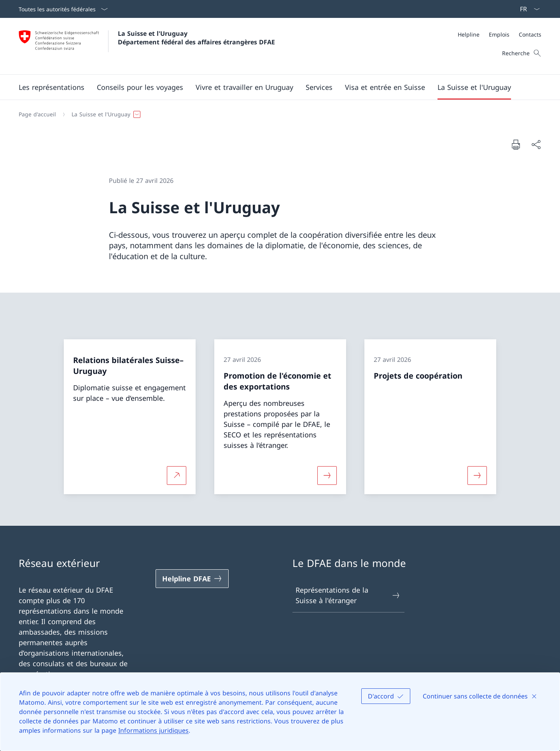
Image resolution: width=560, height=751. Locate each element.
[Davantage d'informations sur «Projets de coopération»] (477, 476)
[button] (52, 87)
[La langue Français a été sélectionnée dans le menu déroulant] (527, 9)
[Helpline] (469, 34)
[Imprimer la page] (516, 144)
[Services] (319, 87)
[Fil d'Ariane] (277, 114)
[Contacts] (530, 34)
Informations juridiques (153, 730)
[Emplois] (499, 34)
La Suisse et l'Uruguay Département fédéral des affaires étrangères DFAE (196, 38)
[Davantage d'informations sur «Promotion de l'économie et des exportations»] (327, 476)
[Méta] (500, 34)
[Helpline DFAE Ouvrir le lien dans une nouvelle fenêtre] (192, 579)
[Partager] (536, 145)
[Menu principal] (274, 87)
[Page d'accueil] (37, 114)
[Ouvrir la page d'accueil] (147, 46)
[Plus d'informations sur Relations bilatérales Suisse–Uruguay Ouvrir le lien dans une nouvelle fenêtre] (177, 476)
